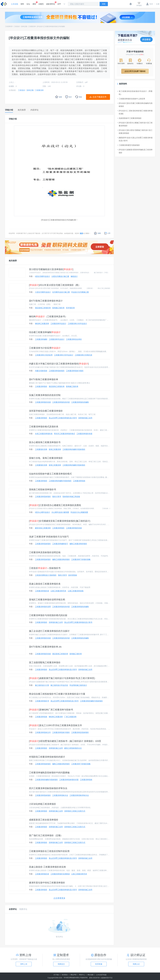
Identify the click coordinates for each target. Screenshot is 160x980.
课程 (34, 3)
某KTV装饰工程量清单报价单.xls (45, 647)
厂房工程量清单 (70, 717)
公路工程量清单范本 (58, 591)
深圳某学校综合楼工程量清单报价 (46, 411)
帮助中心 (82, 975)
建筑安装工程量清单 (43, 528)
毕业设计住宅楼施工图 (80, 292)
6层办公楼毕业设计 (42, 512)
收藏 (97, 233)
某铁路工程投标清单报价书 (42, 490)
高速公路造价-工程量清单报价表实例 (47, 867)
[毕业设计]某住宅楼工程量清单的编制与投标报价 (135, 105)
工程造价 (17, 26)
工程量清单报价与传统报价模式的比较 (48, 615)
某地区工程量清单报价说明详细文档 (47, 600)
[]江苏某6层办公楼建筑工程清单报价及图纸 (55, 505)
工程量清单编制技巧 (60, 544)
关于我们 (56, 975)
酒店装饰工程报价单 (43, 308)
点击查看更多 (59, 898)
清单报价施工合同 (85, 418)
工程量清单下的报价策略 (81, 559)
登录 (150, 4)
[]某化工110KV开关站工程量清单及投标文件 (55, 725)
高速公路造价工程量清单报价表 (45, 584)
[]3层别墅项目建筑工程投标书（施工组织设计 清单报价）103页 (65, 741)
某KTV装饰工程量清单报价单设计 (46, 301)
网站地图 (90, 975)
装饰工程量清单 (55, 449)
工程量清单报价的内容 (61, 402)
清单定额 (24, 26)
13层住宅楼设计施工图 (60, 276)
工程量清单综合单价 (74, 339)
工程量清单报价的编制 (80, 402)
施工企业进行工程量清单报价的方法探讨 (49, 631)
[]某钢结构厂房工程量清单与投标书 (51, 710)
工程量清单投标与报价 (75, 371)
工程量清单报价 (41, 386)
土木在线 (14, 4)
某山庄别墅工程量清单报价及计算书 (63, 418)
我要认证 (136, 964)
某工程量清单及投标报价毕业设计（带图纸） (135, 93)
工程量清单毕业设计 (58, 324)
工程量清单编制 (41, 339)
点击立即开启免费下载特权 (135, 71)
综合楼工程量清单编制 (45, 332)
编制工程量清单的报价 (78, 544)
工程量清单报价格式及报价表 (44, 427)
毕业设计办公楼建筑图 (79, 512)
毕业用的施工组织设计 (78, 685)
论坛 (28, 4)
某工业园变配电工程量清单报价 (45, 662)
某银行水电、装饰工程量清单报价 (46, 458)
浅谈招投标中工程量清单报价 (129, 118)
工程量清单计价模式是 (83, 355)
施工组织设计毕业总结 (59, 685)
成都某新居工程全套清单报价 (44, 820)
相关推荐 (13, 261)
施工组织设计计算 (42, 685)
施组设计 (74, 276)
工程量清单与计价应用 (45, 348)
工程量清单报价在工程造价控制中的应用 (49, 851)
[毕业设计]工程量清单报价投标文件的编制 (51, 26)
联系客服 (99, 964)
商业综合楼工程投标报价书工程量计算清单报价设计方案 (57, 694)
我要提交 (61, 964)
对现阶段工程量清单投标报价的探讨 (47, 757)
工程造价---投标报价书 (45, 568)
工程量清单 (32, 26)
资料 (22, 4)
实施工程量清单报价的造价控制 (45, 395)
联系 (81, 233)
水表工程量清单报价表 (44, 434)
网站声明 (73, 975)
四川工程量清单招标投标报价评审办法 (48, 788)
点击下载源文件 (99, 97)
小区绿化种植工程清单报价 (42, 804)
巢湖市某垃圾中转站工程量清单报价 (47, 883)
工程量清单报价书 (42, 701)
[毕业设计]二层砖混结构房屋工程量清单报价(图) (135, 112)
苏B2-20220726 (94, 978)
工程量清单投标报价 (57, 371)
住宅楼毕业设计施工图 (61, 292)
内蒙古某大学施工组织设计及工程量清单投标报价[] (59, 364)
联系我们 (65, 975)
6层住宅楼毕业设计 (42, 276)
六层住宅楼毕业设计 (43, 292)
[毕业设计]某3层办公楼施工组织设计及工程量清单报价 (135, 124)
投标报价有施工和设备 (71, 496)
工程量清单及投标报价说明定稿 (45, 552)
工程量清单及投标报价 (80, 732)
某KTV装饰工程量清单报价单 (44, 379)
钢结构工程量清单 (42, 324)
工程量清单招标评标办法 (79, 795)
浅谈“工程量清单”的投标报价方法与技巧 (49, 537)
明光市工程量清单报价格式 (64, 434)
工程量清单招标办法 (60, 795)
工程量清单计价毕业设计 (77, 324)
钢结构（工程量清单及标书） (48, 317)
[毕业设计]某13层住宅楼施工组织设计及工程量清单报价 (135, 132)
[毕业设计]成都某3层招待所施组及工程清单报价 (135, 151)
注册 (157, 4)
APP (59, 4)
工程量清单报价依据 (43, 402)
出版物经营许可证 (106, 978)
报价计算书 (57, 496)
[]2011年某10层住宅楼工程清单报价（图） (55, 285)
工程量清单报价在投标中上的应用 (131, 99)
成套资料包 (50, 3)
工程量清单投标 (79, 481)
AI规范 (41, 4)
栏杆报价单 (70, 308)
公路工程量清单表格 (76, 591)
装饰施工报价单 (58, 308)
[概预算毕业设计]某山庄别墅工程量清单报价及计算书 (135, 139)
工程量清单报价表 (42, 591)
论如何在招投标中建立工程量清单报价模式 (50, 474)
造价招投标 (73, 575)
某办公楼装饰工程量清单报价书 (45, 442)
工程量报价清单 (41, 449)
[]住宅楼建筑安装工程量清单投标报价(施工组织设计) (60, 521)
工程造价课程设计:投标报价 (46, 575)
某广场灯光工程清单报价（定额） (46, 835)
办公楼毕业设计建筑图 (60, 512)
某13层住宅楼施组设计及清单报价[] (51, 269)
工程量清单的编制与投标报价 (74, 449)
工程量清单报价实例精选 (60, 874)
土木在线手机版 (101, 975)
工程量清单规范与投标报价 (129, 145)
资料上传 (24, 964)
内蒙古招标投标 (41, 371)
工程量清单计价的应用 (44, 355)
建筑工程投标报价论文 (73, 748)
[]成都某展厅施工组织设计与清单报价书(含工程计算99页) (62, 678)
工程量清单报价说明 (43, 607)
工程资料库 (9, 26)
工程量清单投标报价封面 (69, 780)
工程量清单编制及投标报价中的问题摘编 (49, 773)
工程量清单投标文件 (43, 732)
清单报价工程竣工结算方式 (75, 811)
